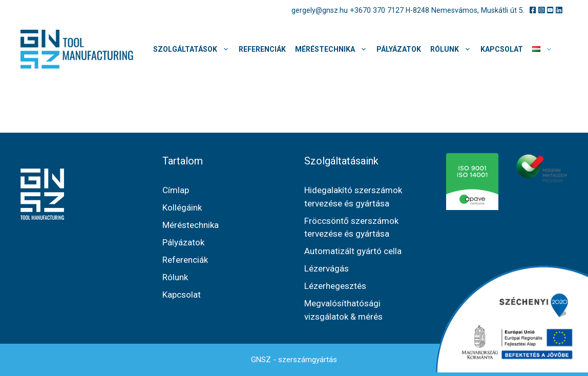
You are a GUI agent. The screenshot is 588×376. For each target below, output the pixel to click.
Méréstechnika (333, 49)
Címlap (176, 190)
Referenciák (262, 49)
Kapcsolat (502, 49)
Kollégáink (182, 207)
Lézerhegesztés (335, 286)
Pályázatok (399, 49)
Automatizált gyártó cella (353, 251)
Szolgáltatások (194, 49)
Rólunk (453, 49)
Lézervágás (327, 268)
